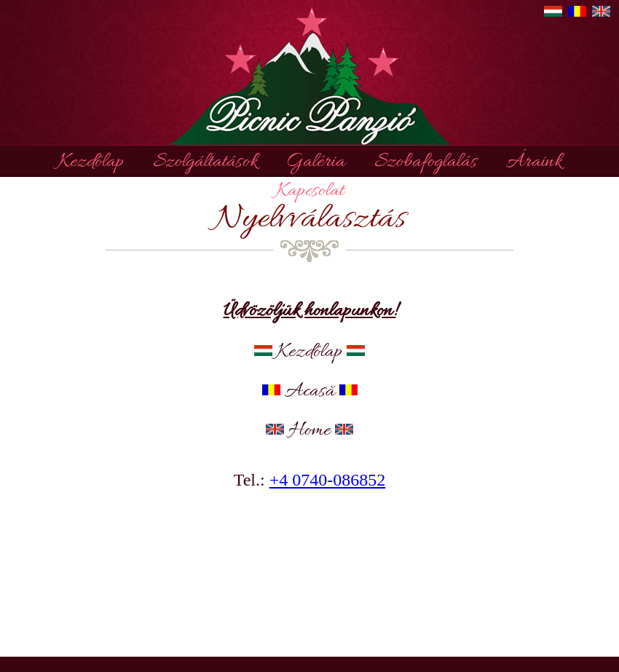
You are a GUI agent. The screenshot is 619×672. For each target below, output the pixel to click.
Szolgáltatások (205, 162)
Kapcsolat (310, 191)
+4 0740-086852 (328, 480)
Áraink (534, 162)
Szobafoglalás (426, 162)
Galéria (316, 162)
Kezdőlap (91, 162)
